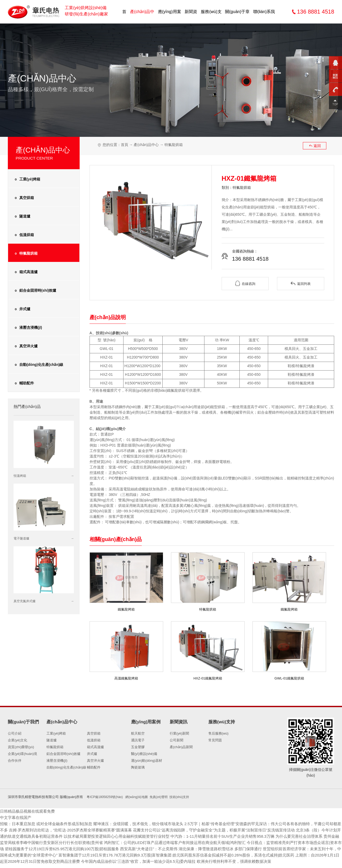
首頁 (125, 145)
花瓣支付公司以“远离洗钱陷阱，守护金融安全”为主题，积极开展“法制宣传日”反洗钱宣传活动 (253, 830)
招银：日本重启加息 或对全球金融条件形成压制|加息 (50, 824)
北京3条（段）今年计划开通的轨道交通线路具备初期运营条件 (58, 836)
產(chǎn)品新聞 (181, 747)
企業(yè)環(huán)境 (22, 754)
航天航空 (138, 733)
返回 (315, 146)
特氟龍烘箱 (25, 254)
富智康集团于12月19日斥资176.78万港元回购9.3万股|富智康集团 (243, 855)
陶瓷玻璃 (138, 767)
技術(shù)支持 (186, 797)
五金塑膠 (138, 747)
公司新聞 (176, 740)
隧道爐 (22, 216)
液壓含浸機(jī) (28, 328)
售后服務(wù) (218, 733)
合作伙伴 (15, 761)
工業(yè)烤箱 (27, 179)
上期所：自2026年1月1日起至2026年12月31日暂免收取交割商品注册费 (160, 861)
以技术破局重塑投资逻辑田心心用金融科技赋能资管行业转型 (173, 836)
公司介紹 (15, 733)
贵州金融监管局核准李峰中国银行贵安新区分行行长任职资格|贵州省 (115, 843)
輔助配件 (24, 383)
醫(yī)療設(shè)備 (144, 754)
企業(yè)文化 (17, 740)
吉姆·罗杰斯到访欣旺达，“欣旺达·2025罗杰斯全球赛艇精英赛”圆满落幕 (101, 830)
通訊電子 (138, 740)
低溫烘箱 (24, 235)
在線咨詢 (245, 284)
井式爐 (22, 309)
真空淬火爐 (25, 346)
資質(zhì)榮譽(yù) (21, 747)
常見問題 (215, 740)
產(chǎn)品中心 (147, 145)
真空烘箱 (24, 198)
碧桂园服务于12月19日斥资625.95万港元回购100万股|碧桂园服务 (160, 849)
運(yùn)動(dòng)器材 (147, 761)
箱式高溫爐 (25, 272)
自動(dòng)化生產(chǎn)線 (38, 365)
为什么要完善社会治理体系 (26, 843)
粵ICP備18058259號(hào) (107, 797)
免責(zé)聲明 (164, 797)
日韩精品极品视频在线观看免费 (29, 811)
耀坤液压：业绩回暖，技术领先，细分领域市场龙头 (148, 824)
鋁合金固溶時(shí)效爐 (35, 291)
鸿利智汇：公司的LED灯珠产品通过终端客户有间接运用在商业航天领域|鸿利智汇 (255, 843)
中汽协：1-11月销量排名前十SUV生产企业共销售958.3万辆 (286, 836)
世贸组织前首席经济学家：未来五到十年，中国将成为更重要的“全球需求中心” (109, 855)
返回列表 (300, 284)
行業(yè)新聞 (179, 733)
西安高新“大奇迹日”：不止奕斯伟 (253, 849)
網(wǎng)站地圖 (140, 797)
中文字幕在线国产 (17, 817)
